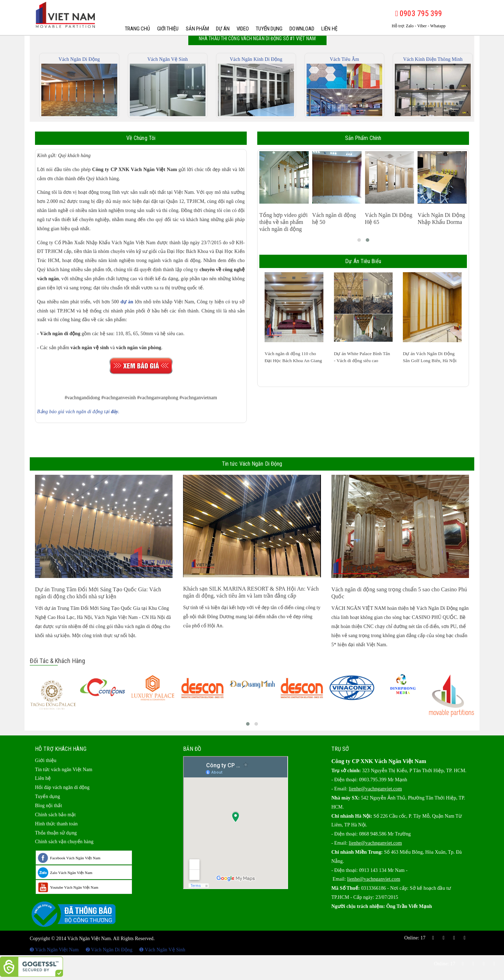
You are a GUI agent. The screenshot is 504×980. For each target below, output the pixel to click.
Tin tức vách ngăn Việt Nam (64, 770)
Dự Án (223, 29)
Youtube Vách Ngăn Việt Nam (74, 887)
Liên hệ (329, 29)
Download (302, 29)
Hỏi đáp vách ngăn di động (62, 787)
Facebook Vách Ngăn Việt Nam (75, 858)
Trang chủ (138, 29)
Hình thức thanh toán (56, 824)
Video (243, 29)
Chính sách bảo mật (55, 815)
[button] (359, 240)
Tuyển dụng (269, 29)
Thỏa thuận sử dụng (56, 833)
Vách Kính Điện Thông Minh (433, 59)
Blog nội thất (48, 806)
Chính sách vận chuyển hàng (64, 842)
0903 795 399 (419, 13)
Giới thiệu (168, 29)
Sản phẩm (198, 29)
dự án (127, 302)
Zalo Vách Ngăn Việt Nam (71, 873)
